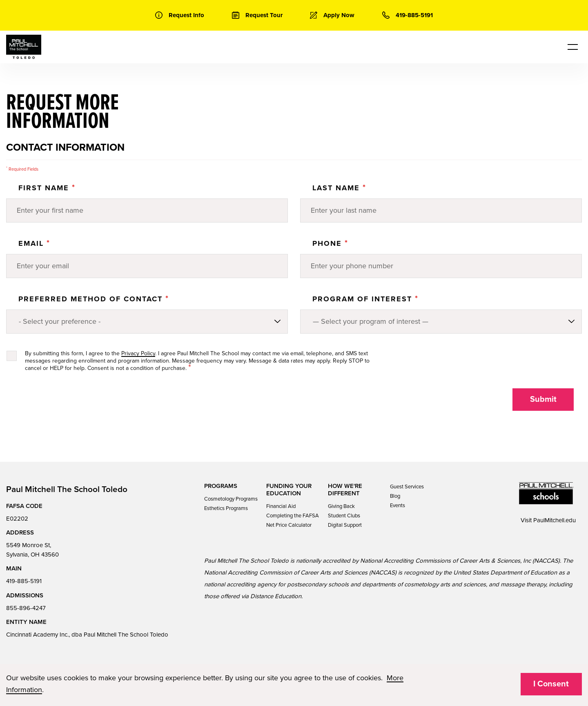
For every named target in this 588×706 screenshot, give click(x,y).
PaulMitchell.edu (555, 520)
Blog (395, 496)
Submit (543, 399)
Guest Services (407, 487)
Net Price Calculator (289, 525)
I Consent (551, 684)
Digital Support (345, 525)
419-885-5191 (24, 581)
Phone (330, 243)
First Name (47, 188)
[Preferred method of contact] (147, 322)
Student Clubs (344, 516)
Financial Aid (281, 506)
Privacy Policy (138, 353)
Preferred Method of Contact (94, 299)
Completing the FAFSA (293, 516)
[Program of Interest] (441, 322)
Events (398, 506)
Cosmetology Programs (231, 499)
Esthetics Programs (226, 508)
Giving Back (341, 506)
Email (34, 243)
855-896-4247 (26, 608)
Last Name (339, 188)
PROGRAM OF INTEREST (365, 299)
